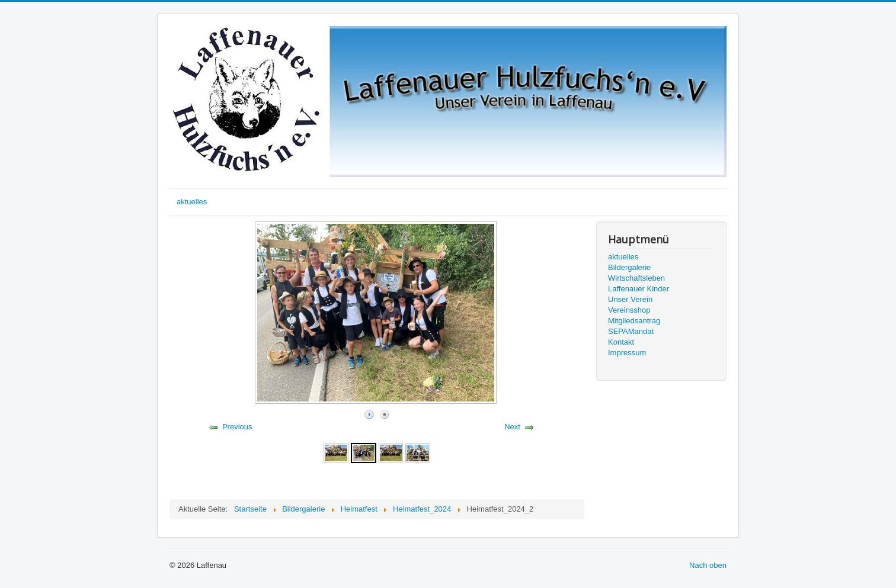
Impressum (627, 353)
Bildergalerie (629, 267)
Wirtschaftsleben (636, 278)
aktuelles (192, 202)
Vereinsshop (629, 310)
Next (512, 427)
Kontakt (621, 342)
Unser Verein (630, 299)
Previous (237, 427)
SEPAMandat (631, 331)
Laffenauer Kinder (639, 289)
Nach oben (708, 565)
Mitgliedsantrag (634, 321)
